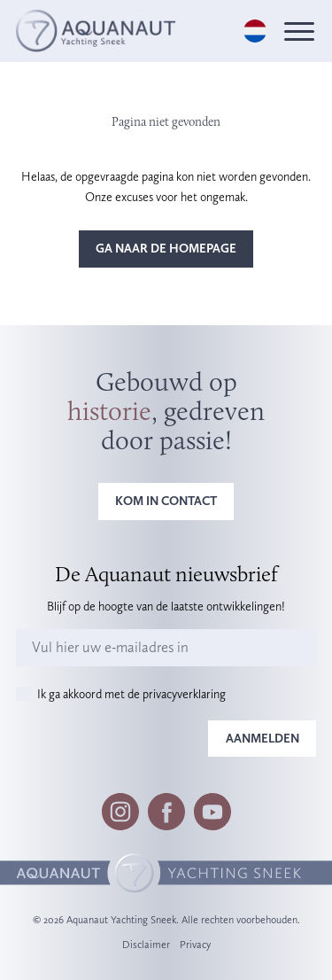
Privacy (195, 945)
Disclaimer (146, 945)
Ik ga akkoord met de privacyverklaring (131, 694)
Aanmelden (263, 738)
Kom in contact (166, 501)
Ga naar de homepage (166, 248)
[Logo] (96, 31)
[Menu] (299, 31)
